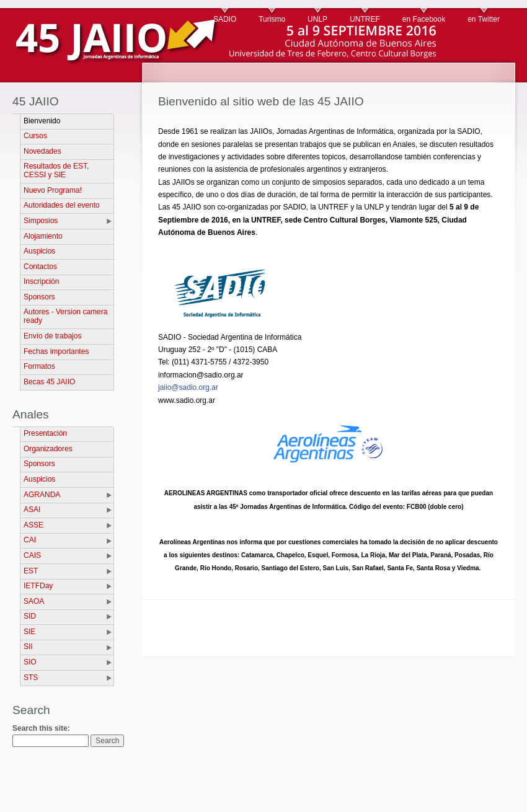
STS (31, 677)
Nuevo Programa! (53, 190)
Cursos (35, 136)
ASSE (33, 525)
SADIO (225, 19)
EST (31, 571)
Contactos (40, 267)
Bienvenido (42, 121)
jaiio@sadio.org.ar (188, 387)
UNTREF (365, 19)
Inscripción (41, 281)
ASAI (32, 510)
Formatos (39, 366)
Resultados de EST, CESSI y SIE (56, 170)
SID (30, 616)
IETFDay (38, 586)
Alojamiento (43, 236)
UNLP (317, 19)
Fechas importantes (56, 351)
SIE (29, 632)
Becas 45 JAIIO (49, 382)
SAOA (34, 601)
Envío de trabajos (52, 336)
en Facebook (424, 19)
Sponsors (39, 297)
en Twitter (484, 19)
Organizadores (48, 449)
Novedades (42, 151)
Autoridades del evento (62, 205)
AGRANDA (42, 495)
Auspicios (39, 251)
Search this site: (41, 728)
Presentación (45, 433)
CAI (30, 540)
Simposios (41, 221)
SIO (30, 662)
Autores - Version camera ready (65, 316)
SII (28, 647)
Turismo (272, 19)
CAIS (32, 555)
